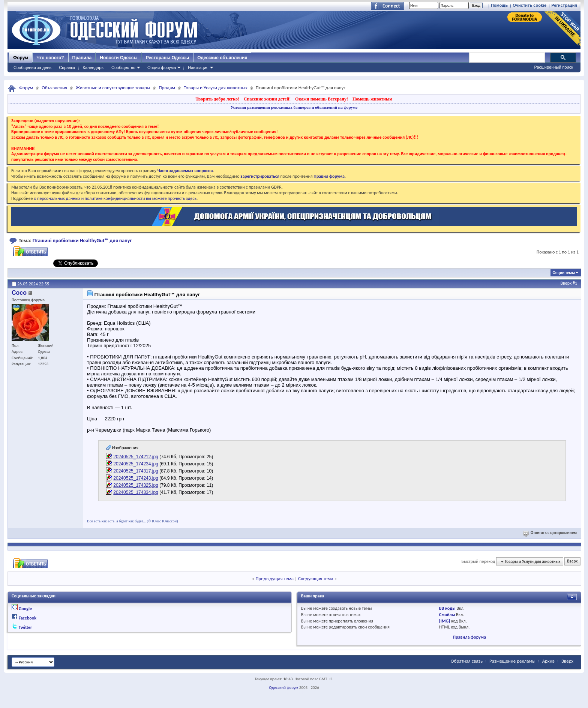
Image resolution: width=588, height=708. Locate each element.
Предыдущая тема (274, 578)
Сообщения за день (32, 67)
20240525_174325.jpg (136, 485)
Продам (167, 88)
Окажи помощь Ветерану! (322, 99)
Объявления (54, 88)
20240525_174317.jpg (136, 471)
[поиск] (507, 58)
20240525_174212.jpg (136, 457)
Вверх (566, 283)
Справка (67, 67)
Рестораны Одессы (168, 58)
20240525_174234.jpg (136, 464)
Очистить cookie (529, 5)
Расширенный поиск (553, 67)
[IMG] (445, 621)
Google (25, 609)
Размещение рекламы (512, 661)
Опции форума (162, 67)
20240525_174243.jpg (136, 478)
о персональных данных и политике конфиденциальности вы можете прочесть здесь (115, 198)
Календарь (93, 67)
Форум (21, 58)
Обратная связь (467, 661)
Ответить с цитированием (550, 533)
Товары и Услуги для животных (216, 88)
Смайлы (447, 615)
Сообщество (123, 67)
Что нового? (50, 58)
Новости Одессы (118, 58)
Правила (82, 58)
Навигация (198, 67)
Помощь (499, 5)
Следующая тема (316, 578)
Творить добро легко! (217, 99)
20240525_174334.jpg (136, 492)
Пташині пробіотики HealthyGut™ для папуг (82, 241)
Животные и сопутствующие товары (113, 88)
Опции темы (564, 273)
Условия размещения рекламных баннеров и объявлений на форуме (294, 107)
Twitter (25, 627)
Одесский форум (283, 688)
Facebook (28, 618)
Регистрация (564, 5)
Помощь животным (373, 99)
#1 (575, 283)
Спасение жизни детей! (267, 99)
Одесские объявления (222, 58)
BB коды (447, 608)
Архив (548, 661)
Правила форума (469, 637)
